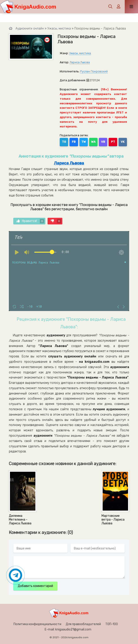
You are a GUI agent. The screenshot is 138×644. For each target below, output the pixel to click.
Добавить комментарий (35, 586)
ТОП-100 (112, 624)
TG (64, 142)
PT (113, 142)
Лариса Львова (80, 62)
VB (103, 142)
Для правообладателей (83, 624)
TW (84, 142)
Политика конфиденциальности (37, 624)
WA (93, 142)
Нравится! (30, 221)
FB (74, 142)
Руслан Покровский (94, 71)
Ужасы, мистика (80, 53)
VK (123, 142)
